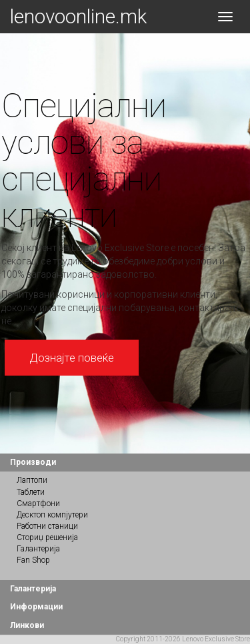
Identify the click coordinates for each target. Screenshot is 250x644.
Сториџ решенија (47, 537)
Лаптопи (32, 480)
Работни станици (47, 526)
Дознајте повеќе (72, 358)
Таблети (31, 492)
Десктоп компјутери (52, 515)
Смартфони (38, 503)
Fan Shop (33, 560)
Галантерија (38, 549)
